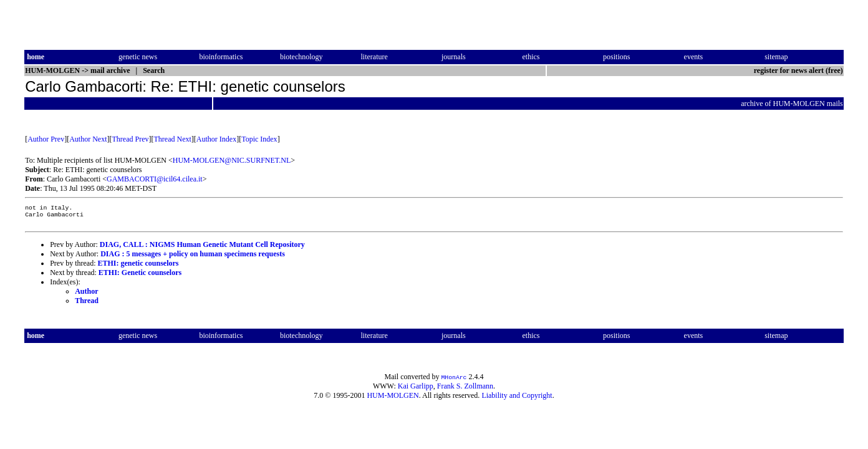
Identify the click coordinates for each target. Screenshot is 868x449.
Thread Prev (131, 139)
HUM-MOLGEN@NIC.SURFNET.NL (232, 160)
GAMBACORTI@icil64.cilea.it (155, 179)
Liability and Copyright (517, 399)
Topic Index (259, 139)
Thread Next (173, 139)
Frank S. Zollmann (465, 390)
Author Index (216, 139)
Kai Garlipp (416, 390)
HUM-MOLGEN (393, 399)
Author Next (88, 139)
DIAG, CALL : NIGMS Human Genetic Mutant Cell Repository (202, 248)
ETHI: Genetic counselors (140, 276)
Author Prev (46, 139)
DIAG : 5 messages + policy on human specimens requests (193, 258)
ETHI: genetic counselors (138, 267)
